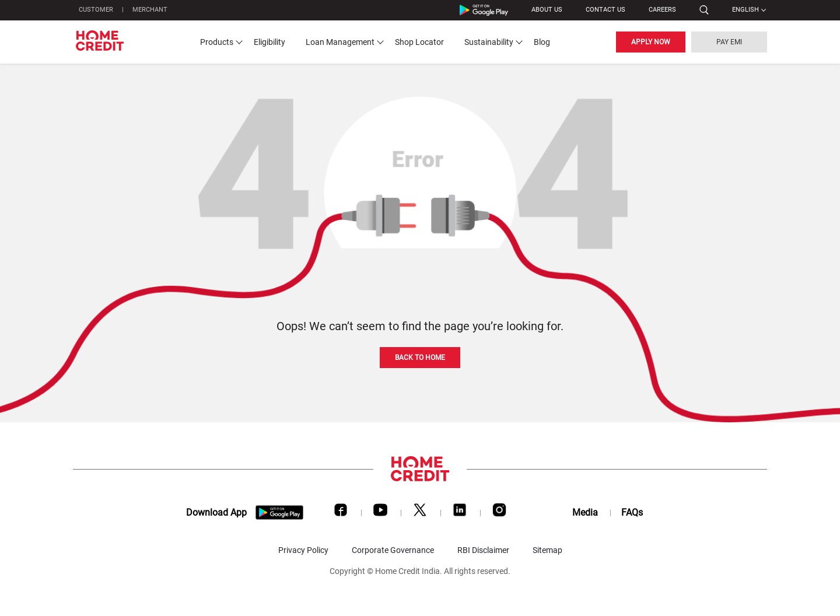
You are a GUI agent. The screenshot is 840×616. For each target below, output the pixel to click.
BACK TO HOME (420, 358)
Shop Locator (419, 42)
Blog (542, 42)
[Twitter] (420, 513)
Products (217, 42)
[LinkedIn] (460, 513)
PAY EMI (729, 42)
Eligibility (269, 42)
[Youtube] (380, 513)
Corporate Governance (393, 550)
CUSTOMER (96, 10)
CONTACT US (605, 10)
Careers (662, 10)
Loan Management (340, 42)
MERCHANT (150, 10)
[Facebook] (341, 513)
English (745, 10)
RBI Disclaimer (483, 550)
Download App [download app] (216, 512)
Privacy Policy (303, 550)
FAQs (632, 512)
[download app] (280, 512)
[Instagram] (499, 513)
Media (585, 512)
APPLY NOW (651, 42)
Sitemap (547, 550)
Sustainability (489, 42)
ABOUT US (547, 10)
